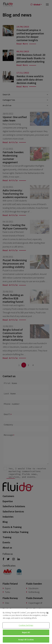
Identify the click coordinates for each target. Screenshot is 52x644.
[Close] (48, 613)
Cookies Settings (26, 625)
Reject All (26, 632)
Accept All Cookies (26, 640)
